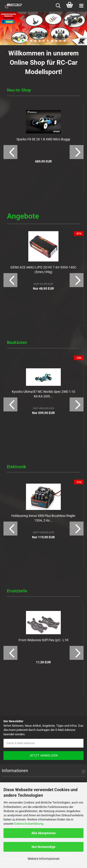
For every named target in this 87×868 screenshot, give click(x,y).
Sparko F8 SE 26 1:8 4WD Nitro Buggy (43, 139)
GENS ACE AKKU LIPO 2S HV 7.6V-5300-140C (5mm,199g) (43, 270)
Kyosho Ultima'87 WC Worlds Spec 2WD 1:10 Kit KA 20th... (43, 394)
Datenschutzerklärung (29, 824)
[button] (10, 152)
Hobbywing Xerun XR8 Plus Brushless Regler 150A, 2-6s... (43, 518)
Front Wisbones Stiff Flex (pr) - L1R (43, 640)
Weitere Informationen (44, 859)
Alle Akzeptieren (43, 833)
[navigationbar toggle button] (81, 6)
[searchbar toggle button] (58, 6)
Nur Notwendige (43, 847)
